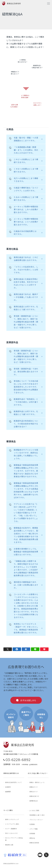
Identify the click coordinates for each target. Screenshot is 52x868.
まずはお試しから (28, 700)
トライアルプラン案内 (12, 824)
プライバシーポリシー (36, 820)
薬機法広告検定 (34, 843)
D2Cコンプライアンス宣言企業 (14, 839)
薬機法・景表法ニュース (37, 782)
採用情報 (32, 833)
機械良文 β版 (9, 845)
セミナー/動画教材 (11, 829)
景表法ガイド (34, 792)
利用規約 (32, 824)
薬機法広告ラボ (34, 796)
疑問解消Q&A (34, 801)
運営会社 (32, 838)
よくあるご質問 (34, 810)
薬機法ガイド (34, 787)
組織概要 (8, 792)
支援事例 (8, 787)
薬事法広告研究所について (13, 782)
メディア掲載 (34, 829)
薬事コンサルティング (12, 819)
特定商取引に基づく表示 (37, 815)
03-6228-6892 (18, 760)
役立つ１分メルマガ (11, 833)
